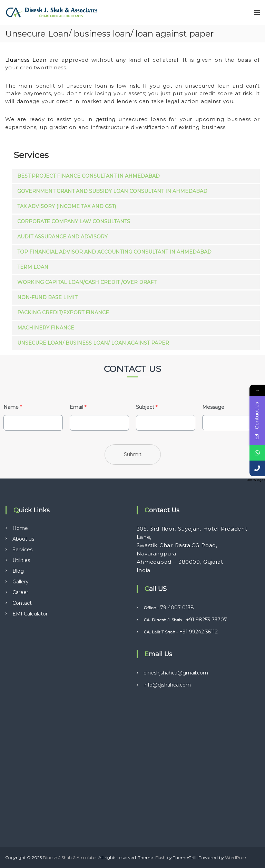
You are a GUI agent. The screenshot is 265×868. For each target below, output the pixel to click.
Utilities (21, 560)
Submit (133, 454)
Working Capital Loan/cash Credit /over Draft (87, 282)
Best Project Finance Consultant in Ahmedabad (89, 176)
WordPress (236, 857)
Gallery (21, 582)
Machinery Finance (46, 328)
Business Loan (27, 60)
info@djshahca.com (167, 685)
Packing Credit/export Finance (63, 313)
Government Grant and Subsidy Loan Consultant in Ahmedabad (112, 191)
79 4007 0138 (177, 608)
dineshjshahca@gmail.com (176, 673)
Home (20, 528)
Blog (18, 571)
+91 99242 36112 (199, 632)
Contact (22, 603)
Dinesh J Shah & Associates (70, 857)
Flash (160, 857)
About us (23, 539)
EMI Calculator (30, 614)
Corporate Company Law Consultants (74, 221)
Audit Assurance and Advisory (62, 237)
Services (22, 550)
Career (20, 592)
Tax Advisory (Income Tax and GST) (67, 206)
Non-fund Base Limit (47, 297)
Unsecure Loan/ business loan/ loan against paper (93, 343)
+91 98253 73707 (207, 620)
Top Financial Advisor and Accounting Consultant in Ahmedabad (114, 252)
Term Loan (33, 267)
